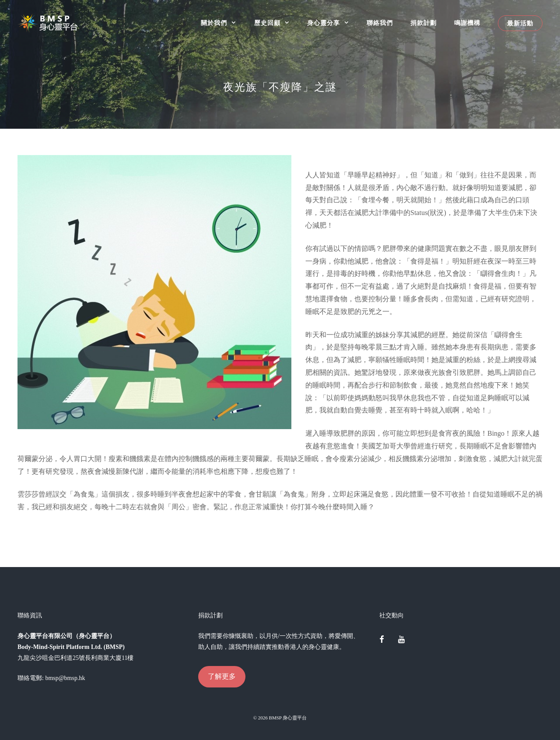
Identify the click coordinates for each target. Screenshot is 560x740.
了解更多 (222, 676)
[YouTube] (401, 640)
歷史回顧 (276, 23)
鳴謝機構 (467, 23)
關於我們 (223, 23)
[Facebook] (382, 640)
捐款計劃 (423, 23)
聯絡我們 (380, 23)
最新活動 (520, 23)
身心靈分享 (332, 23)
